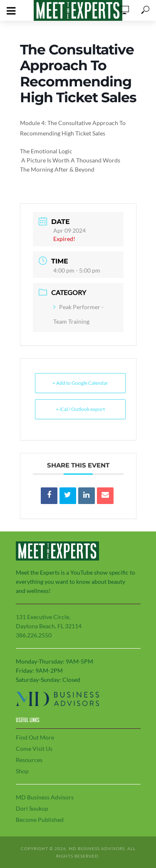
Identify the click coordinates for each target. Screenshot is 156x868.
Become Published (40, 820)
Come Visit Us (34, 749)
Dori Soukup (32, 808)
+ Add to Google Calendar (80, 383)
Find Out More (35, 737)
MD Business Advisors (45, 797)
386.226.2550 (34, 635)
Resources (29, 760)
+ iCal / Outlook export (80, 409)
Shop (22, 771)
